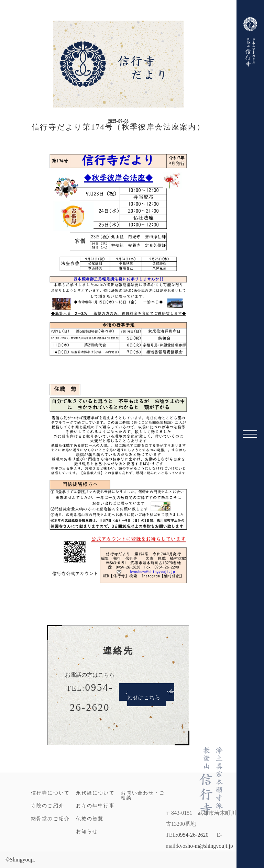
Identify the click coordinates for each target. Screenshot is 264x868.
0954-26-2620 (193, 835)
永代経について (95, 793)
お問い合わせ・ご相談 (143, 795)
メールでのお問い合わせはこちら (150, 695)
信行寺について (50, 793)
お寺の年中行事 (95, 805)
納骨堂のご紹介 (50, 819)
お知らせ (87, 831)
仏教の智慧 (90, 819)
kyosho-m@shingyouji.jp (205, 846)
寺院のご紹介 (48, 805)
